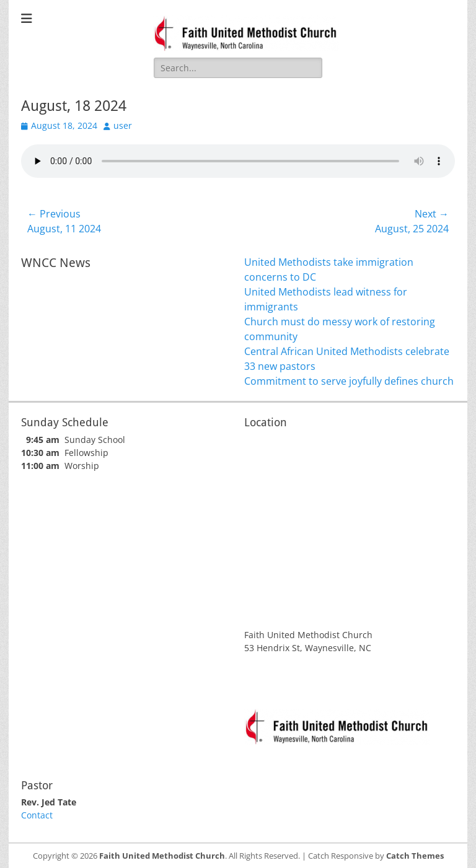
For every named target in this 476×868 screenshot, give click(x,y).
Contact (37, 815)
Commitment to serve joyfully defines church (349, 381)
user (123, 125)
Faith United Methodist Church (162, 856)
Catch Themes (415, 856)
